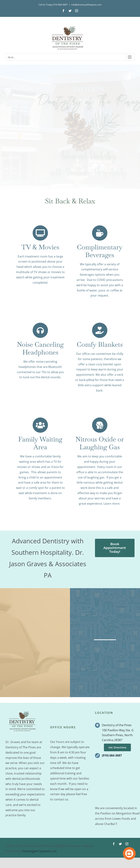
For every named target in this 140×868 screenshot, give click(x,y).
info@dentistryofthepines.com (86, 5)
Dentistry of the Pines (117, 735)
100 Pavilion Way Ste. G (118, 740)
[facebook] (114, 854)
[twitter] (120, 854)
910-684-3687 (61, 5)
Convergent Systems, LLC (40, 861)
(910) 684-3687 (112, 766)
